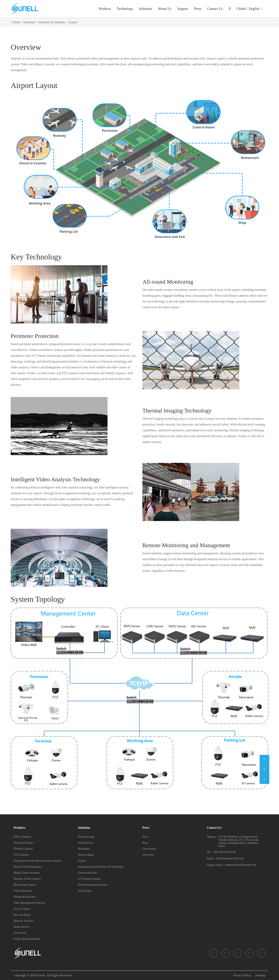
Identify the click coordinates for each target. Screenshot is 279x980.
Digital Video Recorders (27, 873)
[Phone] (264, 769)
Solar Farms (85, 891)
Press (198, 9)
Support (183, 9)
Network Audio (22, 915)
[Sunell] (24, 9)
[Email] (264, 760)
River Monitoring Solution (93, 885)
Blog (145, 843)
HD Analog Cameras (25, 885)
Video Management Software (29, 903)
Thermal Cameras (23, 849)
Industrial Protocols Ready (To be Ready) (101, 867)
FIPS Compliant (22, 837)
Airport (73, 22)
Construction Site (88, 873)
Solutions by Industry (52, 22)
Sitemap (260, 975)
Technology (125, 9)
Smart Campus (86, 855)
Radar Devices (22, 927)
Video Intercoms (23, 891)
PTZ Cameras (21, 855)
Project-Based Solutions (27, 939)
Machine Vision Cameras (27, 879)
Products (105, 9)
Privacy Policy (242, 975)
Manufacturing (86, 837)
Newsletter (148, 855)
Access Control (22, 909)
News (146, 837)
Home (16, 22)
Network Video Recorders (28, 867)
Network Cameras (23, 843)
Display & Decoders (25, 897)
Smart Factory (86, 843)
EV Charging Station (89, 879)
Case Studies (149, 849)
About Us (165, 9)
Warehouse (84, 849)
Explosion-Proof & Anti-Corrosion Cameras (38, 861)
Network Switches (24, 921)
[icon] (213, 953)
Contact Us (215, 9)
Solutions (146, 9)
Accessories (20, 933)
